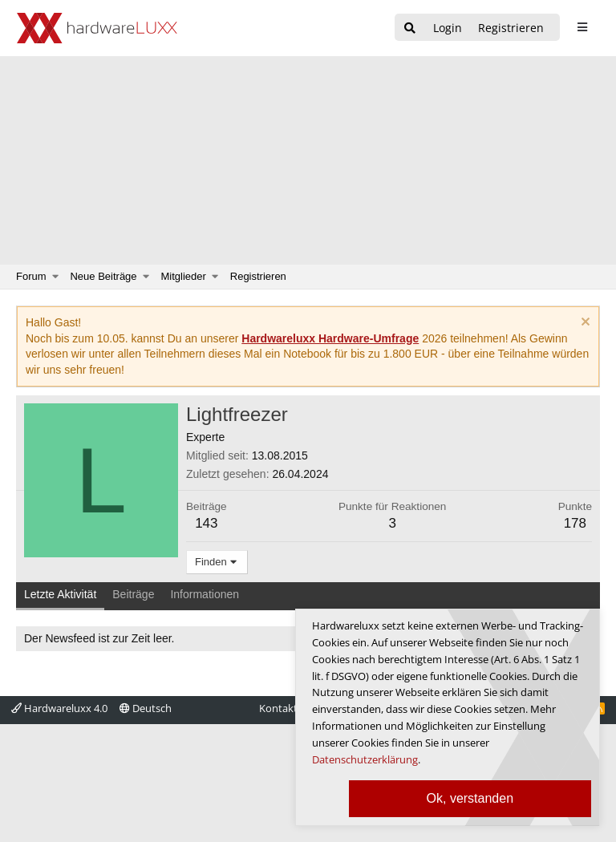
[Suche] (410, 28)
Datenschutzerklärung (365, 759)
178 (575, 523)
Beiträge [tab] (133, 594)
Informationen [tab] (205, 594)
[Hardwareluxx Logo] (97, 28)
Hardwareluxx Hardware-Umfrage (330, 338)
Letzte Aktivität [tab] (60, 594)
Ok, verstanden (470, 798)
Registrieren (258, 276)
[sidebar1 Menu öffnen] (582, 27)
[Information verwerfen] (584, 324)
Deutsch (146, 708)
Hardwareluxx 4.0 (59, 708)
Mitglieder (184, 276)
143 (206, 523)
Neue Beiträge (103, 276)
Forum (31, 276)
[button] (56, 277)
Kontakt (278, 708)
